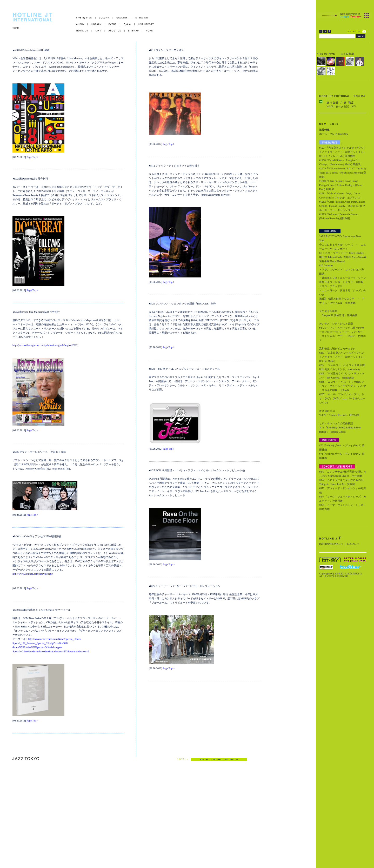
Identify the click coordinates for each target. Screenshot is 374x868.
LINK (98, 31)
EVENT (113, 24)
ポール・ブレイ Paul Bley (334, 134)
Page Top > (32, 157)
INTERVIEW (140, 18)
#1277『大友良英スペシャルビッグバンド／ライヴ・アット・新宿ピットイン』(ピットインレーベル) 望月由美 (343, 152)
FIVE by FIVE (86, 18)
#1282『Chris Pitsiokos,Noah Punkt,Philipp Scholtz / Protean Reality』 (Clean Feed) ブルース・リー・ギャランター (342, 206)
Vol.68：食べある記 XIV (341, 106)
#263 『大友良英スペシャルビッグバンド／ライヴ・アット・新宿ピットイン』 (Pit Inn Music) (343, 357)
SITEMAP (134, 31)
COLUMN (104, 18)
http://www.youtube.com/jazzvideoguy (33, 574)
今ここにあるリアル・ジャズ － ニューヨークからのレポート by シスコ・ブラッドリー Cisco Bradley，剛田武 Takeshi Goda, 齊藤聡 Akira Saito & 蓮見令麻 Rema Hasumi (343, 253)
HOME (16, 28)
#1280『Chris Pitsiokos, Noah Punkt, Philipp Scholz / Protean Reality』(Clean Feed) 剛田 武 (341, 185)
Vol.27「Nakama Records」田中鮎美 (339, 415)
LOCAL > (183, 759)
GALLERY (122, 18)
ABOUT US (115, 31)
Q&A (127, 24)
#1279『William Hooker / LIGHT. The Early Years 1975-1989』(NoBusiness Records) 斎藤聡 (343, 173)
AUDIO (82, 24)
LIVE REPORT (144, 24)
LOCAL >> (353, 544)
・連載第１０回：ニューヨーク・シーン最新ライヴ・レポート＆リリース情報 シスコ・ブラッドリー (343, 282)
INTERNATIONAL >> (331, 544)
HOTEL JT (84, 31)
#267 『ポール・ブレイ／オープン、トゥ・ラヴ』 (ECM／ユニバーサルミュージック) (342, 398)
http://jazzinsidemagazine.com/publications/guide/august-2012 (45, 345)
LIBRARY (96, 24)
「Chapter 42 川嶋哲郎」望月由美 (338, 315)
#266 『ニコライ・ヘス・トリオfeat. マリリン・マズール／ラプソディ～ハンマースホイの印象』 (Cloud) (343, 386)
